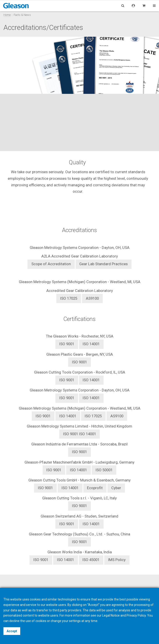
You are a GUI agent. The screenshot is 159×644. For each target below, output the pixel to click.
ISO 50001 (104, 470)
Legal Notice (111, 615)
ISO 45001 (91, 560)
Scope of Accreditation (51, 264)
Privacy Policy (136, 615)
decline (14, 621)
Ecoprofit (95, 488)
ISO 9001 (79, 362)
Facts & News (22, 15)
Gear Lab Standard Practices (103, 264)
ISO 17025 (69, 298)
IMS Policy (117, 560)
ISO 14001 (91, 344)
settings (75, 621)
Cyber (116, 488)
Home (7, 15)
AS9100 (92, 298)
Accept (12, 631)
